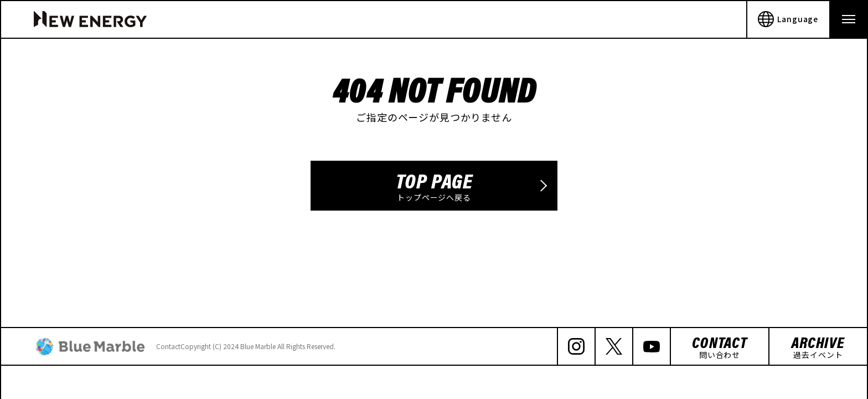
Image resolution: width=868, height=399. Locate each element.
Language (788, 20)
